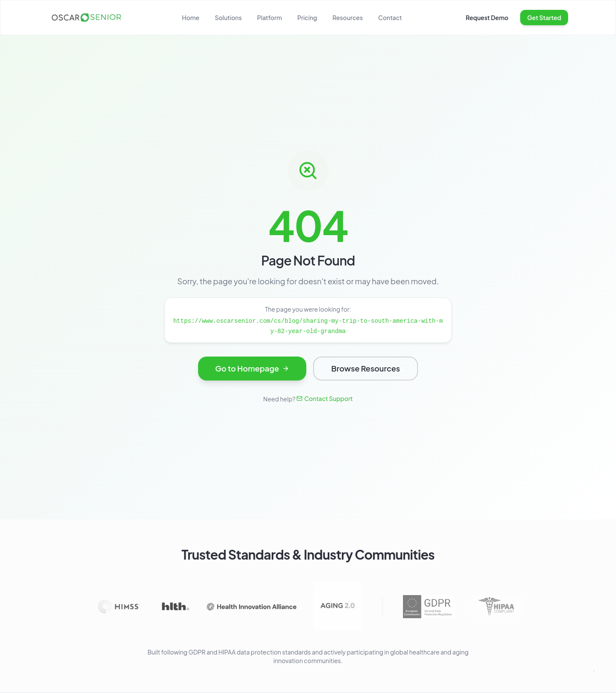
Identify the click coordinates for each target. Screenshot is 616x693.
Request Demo (487, 18)
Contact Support (325, 398)
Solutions (228, 18)
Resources (348, 18)
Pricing (307, 18)
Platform (269, 18)
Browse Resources (366, 370)
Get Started (544, 18)
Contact (390, 18)
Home (191, 18)
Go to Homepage (252, 370)
